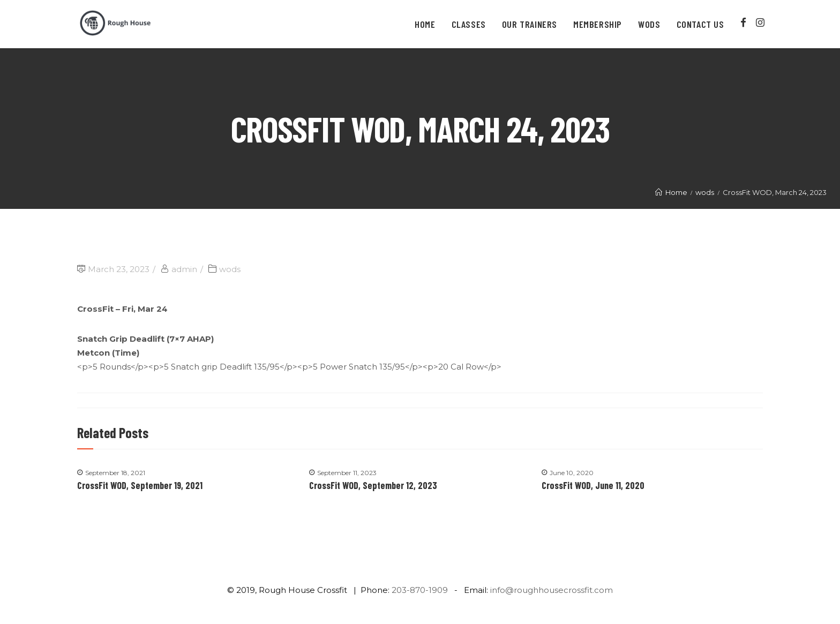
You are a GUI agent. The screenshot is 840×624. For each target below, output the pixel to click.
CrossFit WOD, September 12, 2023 (373, 485)
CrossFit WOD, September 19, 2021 (140, 485)
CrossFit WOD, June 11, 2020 (593, 485)
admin (184, 269)
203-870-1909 (420, 590)
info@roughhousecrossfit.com (552, 590)
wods (230, 269)
